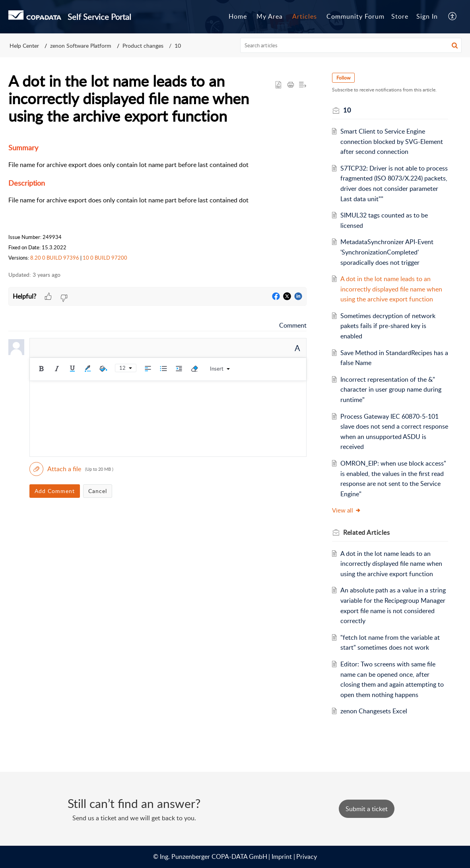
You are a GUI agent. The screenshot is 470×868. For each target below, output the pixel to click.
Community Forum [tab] (355, 16)
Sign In (427, 16)
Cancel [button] (98, 491)
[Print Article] (291, 85)
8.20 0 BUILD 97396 (55, 258)
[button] (455, 45)
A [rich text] (297, 348)
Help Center (24, 46)
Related (366, 532)
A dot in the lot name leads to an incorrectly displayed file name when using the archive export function (391, 289)
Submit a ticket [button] (367, 809)
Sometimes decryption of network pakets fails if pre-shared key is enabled (388, 326)
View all (347, 510)
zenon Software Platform (81, 46)
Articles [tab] (305, 16)
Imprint (282, 856)
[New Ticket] (367, 809)
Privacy (307, 856)
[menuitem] (427, 17)
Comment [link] (293, 325)
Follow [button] (343, 78)
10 (178, 46)
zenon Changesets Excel (374, 711)
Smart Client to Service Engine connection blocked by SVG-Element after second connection (392, 141)
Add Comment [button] (55, 491)
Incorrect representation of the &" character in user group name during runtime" (391, 389)
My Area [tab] (270, 16)
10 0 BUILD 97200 (105, 258)
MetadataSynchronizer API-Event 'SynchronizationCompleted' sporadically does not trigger (387, 252)
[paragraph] (157, 202)
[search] (351, 45)
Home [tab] (238, 16)
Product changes (143, 46)
